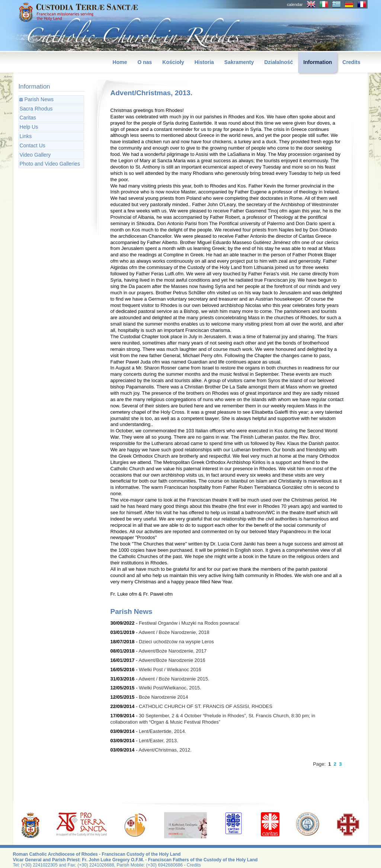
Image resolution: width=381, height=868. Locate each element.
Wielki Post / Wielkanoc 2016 (170, 670)
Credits (351, 62)
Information (318, 62)
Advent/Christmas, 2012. (165, 750)
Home (120, 62)
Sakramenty (239, 62)
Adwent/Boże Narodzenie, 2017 (172, 651)
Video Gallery (35, 155)
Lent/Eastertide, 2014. (162, 731)
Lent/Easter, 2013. (159, 741)
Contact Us (33, 145)
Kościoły (173, 62)
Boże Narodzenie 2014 (163, 697)
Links (26, 136)
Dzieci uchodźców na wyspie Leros (176, 642)
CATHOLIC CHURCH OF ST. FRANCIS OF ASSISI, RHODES (206, 706)
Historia (204, 62)
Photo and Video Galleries (50, 164)
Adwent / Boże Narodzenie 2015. (174, 679)
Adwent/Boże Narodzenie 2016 (172, 660)
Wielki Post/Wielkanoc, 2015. (170, 688)
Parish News (39, 99)
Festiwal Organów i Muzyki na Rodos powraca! (189, 623)
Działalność (278, 62)
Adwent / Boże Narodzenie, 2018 (174, 632)
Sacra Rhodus (36, 109)
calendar (295, 4)
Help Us (29, 127)
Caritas (28, 118)
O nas (145, 62)
